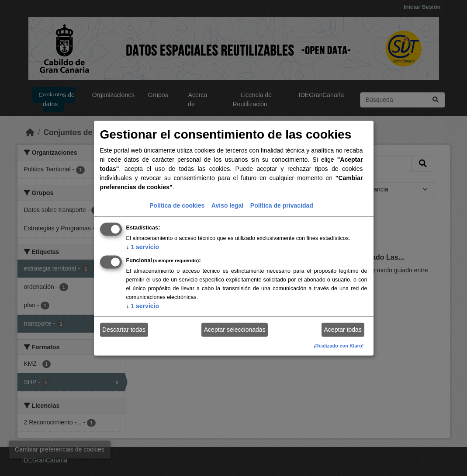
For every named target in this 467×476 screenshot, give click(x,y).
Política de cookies (177, 205)
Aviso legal (227, 205)
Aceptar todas (343, 330)
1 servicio (143, 247)
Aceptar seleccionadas (235, 330)
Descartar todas (124, 330)
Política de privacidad (282, 205)
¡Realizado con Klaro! (339, 345)
